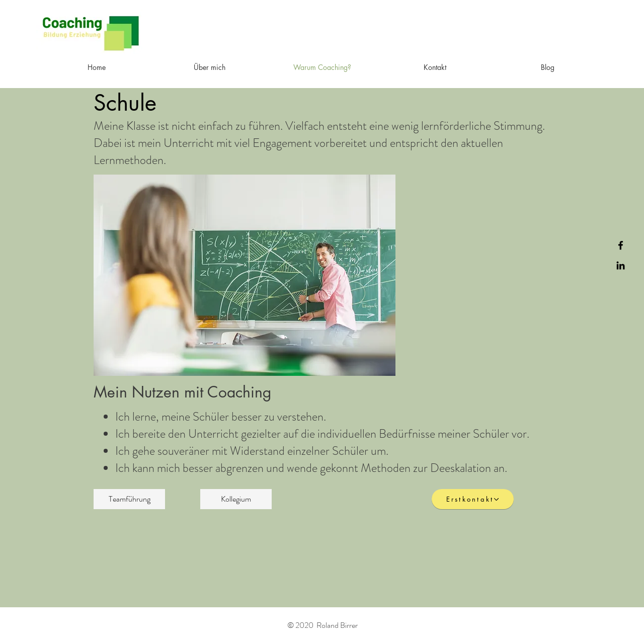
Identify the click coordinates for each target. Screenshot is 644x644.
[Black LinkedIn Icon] (621, 265)
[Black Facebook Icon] (621, 245)
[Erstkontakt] (473, 499)
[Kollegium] (236, 499)
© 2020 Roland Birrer (323, 625)
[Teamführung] (129, 499)
